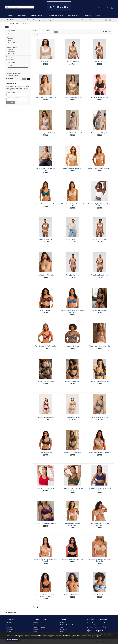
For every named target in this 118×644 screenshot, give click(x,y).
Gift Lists (9, 632)
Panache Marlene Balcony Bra (99, 382)
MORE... (99, 16)
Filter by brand (12, 31)
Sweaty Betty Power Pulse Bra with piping (72, 489)
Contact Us (100, 20)
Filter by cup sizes (13, 60)
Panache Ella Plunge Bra (73, 382)
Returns (36, 625)
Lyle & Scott (64, 629)
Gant (62, 627)
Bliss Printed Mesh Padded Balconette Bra (72, 525)
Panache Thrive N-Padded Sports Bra (46, 169)
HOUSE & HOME (37, 16)
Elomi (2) (10, 34)
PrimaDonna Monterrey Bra (99, 417)
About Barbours (83, 20)
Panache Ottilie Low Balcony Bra (72, 133)
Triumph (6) (11, 54)
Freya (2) (10, 38)
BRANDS (88, 16)
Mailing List (10, 627)
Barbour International (67, 625)
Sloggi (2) (10, 49)
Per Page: (49, 31)
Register (105, 8)
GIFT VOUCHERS (74, 16)
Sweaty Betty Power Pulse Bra (45, 488)
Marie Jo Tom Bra (99, 62)
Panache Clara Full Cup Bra (46, 382)
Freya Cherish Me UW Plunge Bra (45, 346)
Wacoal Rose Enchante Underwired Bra (73, 205)
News (92, 20)
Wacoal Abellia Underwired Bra (72, 168)
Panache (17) (11, 43)
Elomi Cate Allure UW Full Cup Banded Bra (99, 525)
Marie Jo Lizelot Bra (72, 62)
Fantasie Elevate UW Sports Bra (72, 559)
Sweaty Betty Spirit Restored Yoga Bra (99, 205)
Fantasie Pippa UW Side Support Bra (99, 453)
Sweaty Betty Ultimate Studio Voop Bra (99, 489)
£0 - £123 (9, 65)
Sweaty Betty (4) (12, 52)
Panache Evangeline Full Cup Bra (45, 133)
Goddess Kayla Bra (73, 346)
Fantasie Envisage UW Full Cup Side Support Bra (72, 311)
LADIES (9, 16)
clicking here (97, 636)
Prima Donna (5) (12, 47)
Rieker (62, 632)
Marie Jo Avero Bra (46, 239)
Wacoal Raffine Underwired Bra (46, 204)
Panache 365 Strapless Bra (72, 595)
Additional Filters (12, 70)
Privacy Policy (37, 629)
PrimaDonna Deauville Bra (99, 275)
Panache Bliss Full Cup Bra (99, 595)
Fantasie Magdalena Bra (99, 311)
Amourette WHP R (45, 62)
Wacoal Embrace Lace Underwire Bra (99, 168)
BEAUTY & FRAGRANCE (55, 16)
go (28, 79)
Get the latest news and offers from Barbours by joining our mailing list (30, 20)
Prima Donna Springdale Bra (45, 417)
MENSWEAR (22, 16)
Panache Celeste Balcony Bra (73, 97)
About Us (9, 623)
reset (24, 79)
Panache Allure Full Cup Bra (73, 453)
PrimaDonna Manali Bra (72, 417)
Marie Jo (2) (11, 40)
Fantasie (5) (11, 36)
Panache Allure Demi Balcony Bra (45, 97)
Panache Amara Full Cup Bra (45, 275)
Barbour (63, 623)
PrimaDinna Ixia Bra (72, 275)
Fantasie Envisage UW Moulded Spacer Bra (99, 560)
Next (43, 35)
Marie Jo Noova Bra (99, 239)
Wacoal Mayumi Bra (45, 453)
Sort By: (39, 31)
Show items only (14, 73)
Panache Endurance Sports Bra (99, 97)
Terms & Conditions (39, 627)
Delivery (36, 623)
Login (98, 8)
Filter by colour (12, 57)
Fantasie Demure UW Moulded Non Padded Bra (45, 560)
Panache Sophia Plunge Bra (99, 133)
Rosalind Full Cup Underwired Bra (46, 524)
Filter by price (11, 62)
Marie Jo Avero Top (73, 239)
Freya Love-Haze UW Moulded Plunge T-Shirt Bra (45, 596)
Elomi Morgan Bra (45, 311)
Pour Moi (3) (11, 45)
